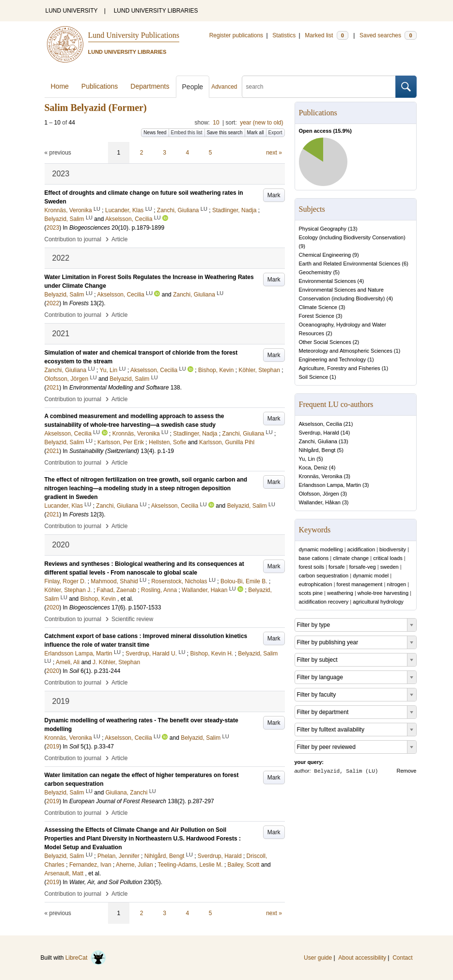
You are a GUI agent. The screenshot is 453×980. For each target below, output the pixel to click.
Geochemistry (315, 272)
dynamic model (371, 576)
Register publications (236, 35)
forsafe (337, 567)
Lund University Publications (134, 35)
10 (216, 123)
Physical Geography (323, 229)
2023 (53, 228)
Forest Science (317, 316)
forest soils (312, 567)
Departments (150, 86)
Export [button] (275, 132)
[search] (319, 87)
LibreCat (86, 958)
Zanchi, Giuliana (318, 441)
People (193, 87)
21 (348, 424)
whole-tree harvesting (383, 593)
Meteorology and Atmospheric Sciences (346, 351)
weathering (340, 593)
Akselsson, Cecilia (320, 424)
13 (353, 229)
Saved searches (388, 35)
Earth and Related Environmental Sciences (350, 264)
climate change (351, 558)
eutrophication (316, 584)
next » (274, 153)
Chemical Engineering (325, 255)
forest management (360, 584)
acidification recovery (324, 602)
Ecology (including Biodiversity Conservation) (352, 237)
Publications (100, 86)
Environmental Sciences (328, 281)
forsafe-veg (363, 567)
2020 (53, 607)
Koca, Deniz (313, 467)
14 (345, 433)
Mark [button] (274, 195)
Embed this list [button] (187, 132)
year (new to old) (261, 123)
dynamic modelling (321, 549)
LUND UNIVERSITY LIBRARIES (156, 11)
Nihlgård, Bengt (317, 450)
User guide (318, 958)
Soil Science (314, 377)
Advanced (224, 87)
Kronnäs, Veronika (321, 476)
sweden (390, 567)
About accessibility (362, 958)
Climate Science (318, 307)
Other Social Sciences (325, 342)
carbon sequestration (324, 576)
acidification (361, 549)
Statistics (284, 35)
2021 (53, 388)
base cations (314, 558)
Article (119, 239)
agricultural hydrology (378, 602)
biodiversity (393, 549)
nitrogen (396, 584)
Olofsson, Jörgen (319, 494)
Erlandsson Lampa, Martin (330, 485)
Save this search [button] (225, 132)
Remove (407, 771)
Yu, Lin (307, 459)
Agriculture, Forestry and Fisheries (340, 368)
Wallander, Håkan (320, 502)
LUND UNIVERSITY (72, 11)
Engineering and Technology (333, 359)
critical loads (388, 558)
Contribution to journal (73, 239)
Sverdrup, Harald (319, 433)
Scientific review (132, 619)
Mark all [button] (256, 132)
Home (60, 86)
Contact (402, 958)
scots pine (311, 593)
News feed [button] (155, 132)
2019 (53, 747)
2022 (53, 303)
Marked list (326, 35)
